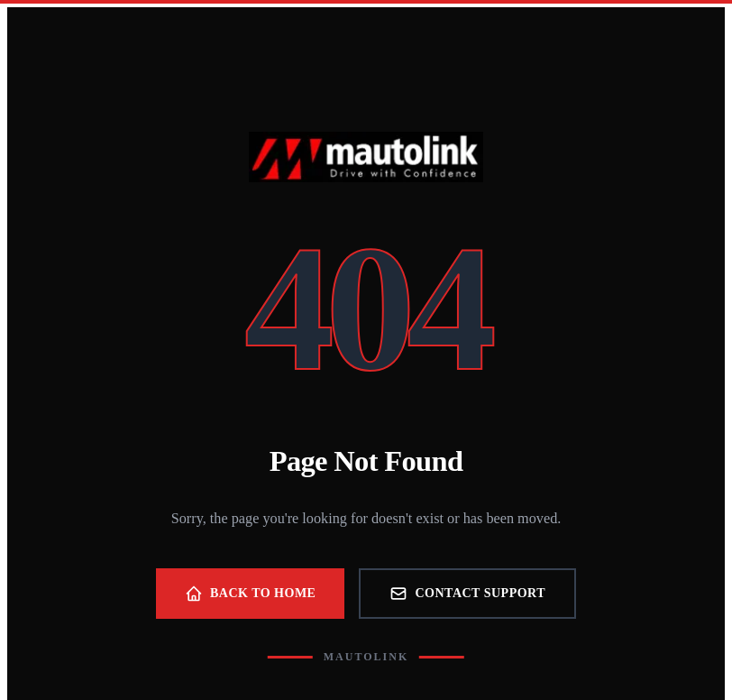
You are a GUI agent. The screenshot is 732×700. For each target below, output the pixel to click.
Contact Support (467, 594)
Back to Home (251, 594)
